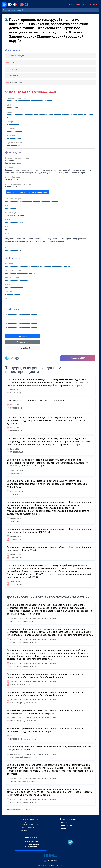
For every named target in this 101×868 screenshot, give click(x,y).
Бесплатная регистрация (87, 5)
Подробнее (23, 336)
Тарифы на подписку (69, 819)
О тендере (14, 63)
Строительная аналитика (29, 825)
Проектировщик (17, 56)
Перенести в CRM (78, 358)
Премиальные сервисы (29, 828)
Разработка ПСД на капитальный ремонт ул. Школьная (36, 401)
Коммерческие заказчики (29, 819)
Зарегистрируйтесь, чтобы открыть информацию (27, 192)
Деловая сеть (25, 830)
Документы (15, 76)
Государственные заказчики (31, 822)
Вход (71, 5)
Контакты (14, 69)
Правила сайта (66, 825)
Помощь (64, 828)
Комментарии (16, 83)
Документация (23, 342)
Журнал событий (23, 348)
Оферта (63, 822)
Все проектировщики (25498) (19, 810)
